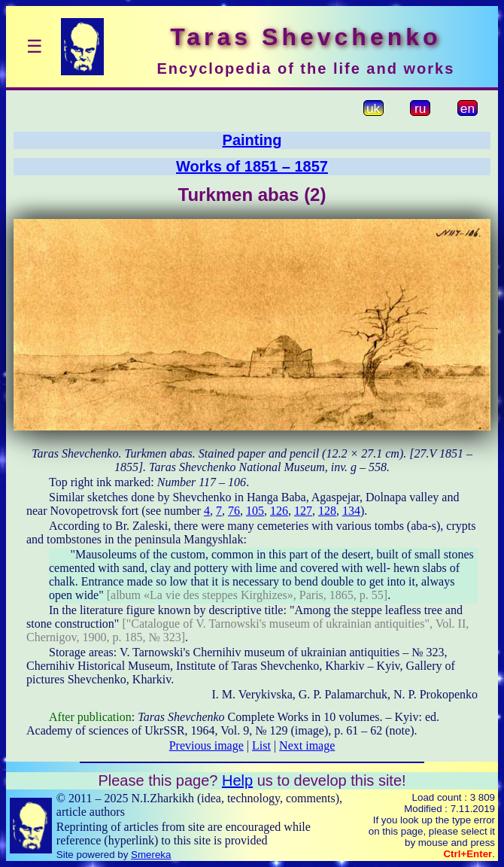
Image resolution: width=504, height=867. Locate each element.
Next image (307, 745)
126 (279, 511)
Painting (252, 140)
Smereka (151, 855)
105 (255, 511)
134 (351, 511)
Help (237, 780)
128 (327, 511)
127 (303, 511)
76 (234, 511)
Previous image (206, 745)
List (261, 745)
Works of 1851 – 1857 (252, 166)
